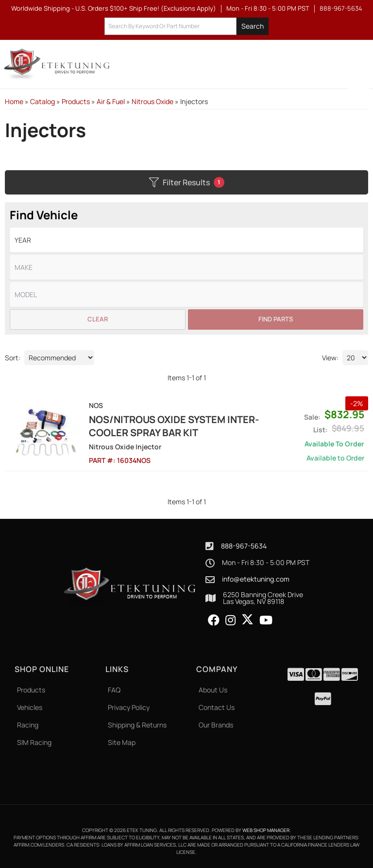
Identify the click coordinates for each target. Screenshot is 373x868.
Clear (98, 319)
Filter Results (187, 182)
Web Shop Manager (266, 830)
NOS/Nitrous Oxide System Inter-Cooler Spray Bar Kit (174, 426)
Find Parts (276, 319)
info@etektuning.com (256, 579)
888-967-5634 (244, 546)
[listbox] (186, 240)
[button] (186, 27)
